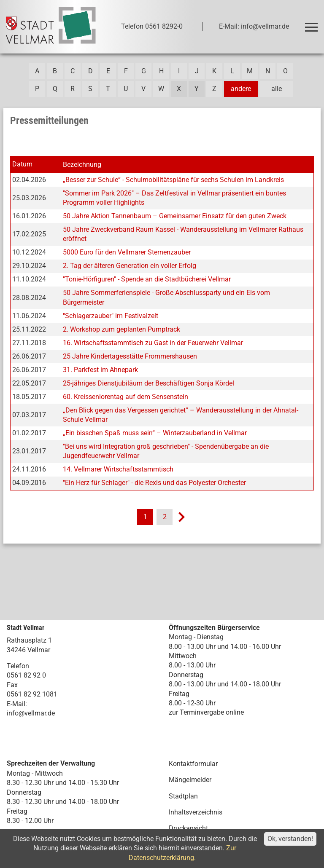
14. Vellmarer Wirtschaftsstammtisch (118, 469)
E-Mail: (17, 704)
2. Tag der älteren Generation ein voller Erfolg (130, 266)
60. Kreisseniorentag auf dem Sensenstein (126, 397)
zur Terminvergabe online (206, 712)
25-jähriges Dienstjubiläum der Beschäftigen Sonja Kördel (148, 383)
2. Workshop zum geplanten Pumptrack (121, 329)
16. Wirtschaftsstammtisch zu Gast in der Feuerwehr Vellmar (153, 343)
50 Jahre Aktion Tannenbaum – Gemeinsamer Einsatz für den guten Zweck (175, 216)
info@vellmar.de (31, 713)
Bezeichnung (82, 165)
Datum (22, 164)
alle (277, 89)
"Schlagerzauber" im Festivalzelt (111, 316)
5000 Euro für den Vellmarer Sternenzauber (127, 252)
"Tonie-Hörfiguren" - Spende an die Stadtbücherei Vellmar (147, 279)
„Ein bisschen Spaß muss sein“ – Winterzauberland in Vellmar (155, 433)
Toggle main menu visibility (313, 23)
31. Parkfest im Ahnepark (100, 370)
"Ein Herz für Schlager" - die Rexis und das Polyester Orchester (154, 483)
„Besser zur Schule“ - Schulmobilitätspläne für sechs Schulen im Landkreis (173, 180)
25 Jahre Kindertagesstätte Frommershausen (130, 356)
